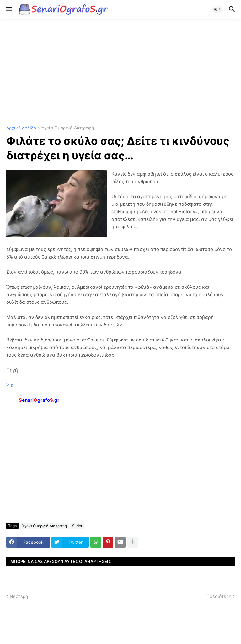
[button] (9, 9)
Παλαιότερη (219, 596)
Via (10, 385)
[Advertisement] (120, 72)
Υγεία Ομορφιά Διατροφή (68, 128)
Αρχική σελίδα (21, 128)
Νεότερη (19, 596)
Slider (77, 526)
